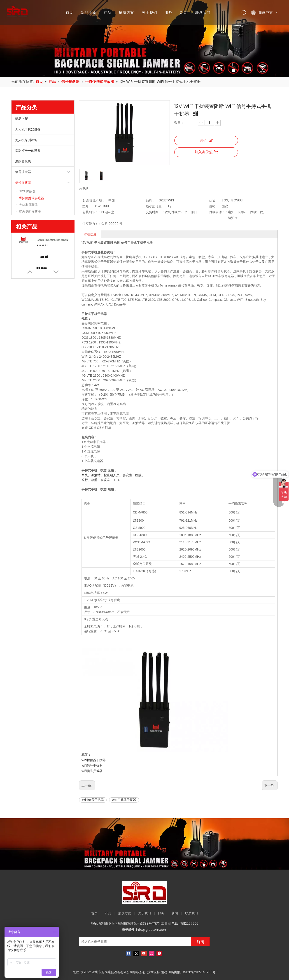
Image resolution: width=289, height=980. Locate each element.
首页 (70, 12)
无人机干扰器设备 (28, 129)
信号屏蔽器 (23, 182)
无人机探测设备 (26, 140)
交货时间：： (155, 212)
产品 (107, 12)
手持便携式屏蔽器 (31, 198)
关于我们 (149, 12)
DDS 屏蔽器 (27, 191)
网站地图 (175, 972)
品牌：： (152, 200)
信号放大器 (23, 172)
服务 (168, 12)
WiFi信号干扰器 (93, 800)
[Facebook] (129, 953)
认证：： (215, 200)
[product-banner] (144, 844)
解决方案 (127, 12)
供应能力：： (92, 224)
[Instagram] (152, 953)
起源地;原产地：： (95, 200)
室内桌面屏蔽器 (30, 212)
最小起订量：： (157, 206)
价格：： (215, 206)
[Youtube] (144, 953)
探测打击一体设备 (28, 151)
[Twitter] (136, 953)
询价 (206, 140)
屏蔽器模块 (23, 161)
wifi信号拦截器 (92, 771)
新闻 (184, 12)
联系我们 (203, 12)
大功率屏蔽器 (28, 205)
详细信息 (90, 234)
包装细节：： (92, 212)
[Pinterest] (159, 953)
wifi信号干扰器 (92, 765)
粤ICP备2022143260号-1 (201, 972)
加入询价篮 (206, 152)
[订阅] (200, 942)
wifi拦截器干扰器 (94, 760)
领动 (164, 972)
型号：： (89, 206)
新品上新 (88, 12)
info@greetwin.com (152, 930)
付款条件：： (219, 212)
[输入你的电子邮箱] (134, 942)
